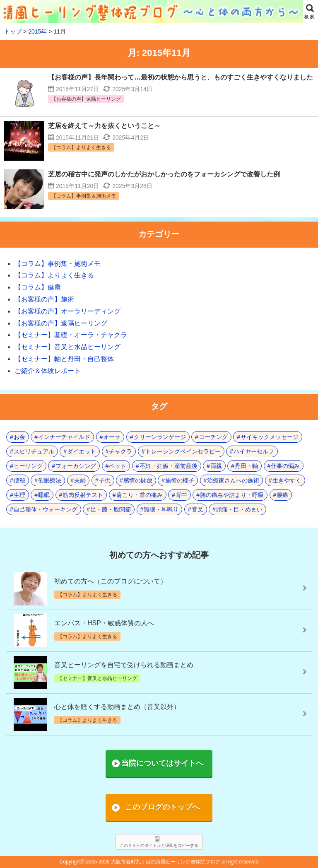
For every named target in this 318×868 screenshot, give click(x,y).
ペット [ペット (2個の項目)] (118, 466)
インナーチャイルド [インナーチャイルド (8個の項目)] (64, 437)
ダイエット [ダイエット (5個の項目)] (82, 451)
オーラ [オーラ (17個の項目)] (112, 437)
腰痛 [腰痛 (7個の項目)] (282, 495)
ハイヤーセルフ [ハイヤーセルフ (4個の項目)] (254, 451)
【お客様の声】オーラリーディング (67, 311)
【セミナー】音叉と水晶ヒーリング (67, 347)
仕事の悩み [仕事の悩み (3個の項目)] (285, 466)
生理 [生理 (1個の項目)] (19, 495)
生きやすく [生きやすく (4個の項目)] (287, 480)
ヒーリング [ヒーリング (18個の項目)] (28, 466)
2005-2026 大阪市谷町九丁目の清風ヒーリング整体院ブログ (153, 862)
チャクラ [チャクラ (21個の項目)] (120, 451)
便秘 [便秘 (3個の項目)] (19, 480)
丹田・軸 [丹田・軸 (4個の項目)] (246, 466)
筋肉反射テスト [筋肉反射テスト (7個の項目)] (83, 495)
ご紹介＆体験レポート (48, 371)
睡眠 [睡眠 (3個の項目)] (44, 495)
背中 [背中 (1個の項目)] (181, 495)
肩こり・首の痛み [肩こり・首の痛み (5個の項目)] (140, 495)
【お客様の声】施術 (44, 299)
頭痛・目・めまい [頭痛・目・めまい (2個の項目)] (239, 509)
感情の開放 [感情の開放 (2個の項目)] (138, 480)
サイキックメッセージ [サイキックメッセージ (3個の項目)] (270, 437)
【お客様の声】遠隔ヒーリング (61, 323)
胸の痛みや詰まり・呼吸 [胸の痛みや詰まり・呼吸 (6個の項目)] (232, 495)
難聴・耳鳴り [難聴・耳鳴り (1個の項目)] (161, 509)
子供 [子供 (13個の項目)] (105, 480)
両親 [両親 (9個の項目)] (216, 466)
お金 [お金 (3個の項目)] (19, 437)
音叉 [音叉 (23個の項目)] (198, 509)
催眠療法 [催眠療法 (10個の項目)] (50, 480)
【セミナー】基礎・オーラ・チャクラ (71, 335)
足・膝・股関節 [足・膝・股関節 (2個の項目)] (111, 509)
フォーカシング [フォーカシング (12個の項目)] (76, 466)
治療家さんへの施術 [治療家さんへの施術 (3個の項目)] (233, 480)
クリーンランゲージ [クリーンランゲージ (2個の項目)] (160, 437)
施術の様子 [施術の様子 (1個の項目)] (180, 480)
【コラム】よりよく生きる (54, 275)
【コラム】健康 (38, 287)
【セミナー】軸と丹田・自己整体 (64, 359)
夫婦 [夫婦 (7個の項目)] (80, 480)
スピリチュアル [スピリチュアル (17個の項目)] (34, 451)
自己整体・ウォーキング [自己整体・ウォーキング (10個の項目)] (46, 509)
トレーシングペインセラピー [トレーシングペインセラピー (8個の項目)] (183, 451)
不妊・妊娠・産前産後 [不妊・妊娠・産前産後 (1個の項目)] (169, 466)
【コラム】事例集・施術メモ (58, 264)
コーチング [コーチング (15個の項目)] (213, 437)
